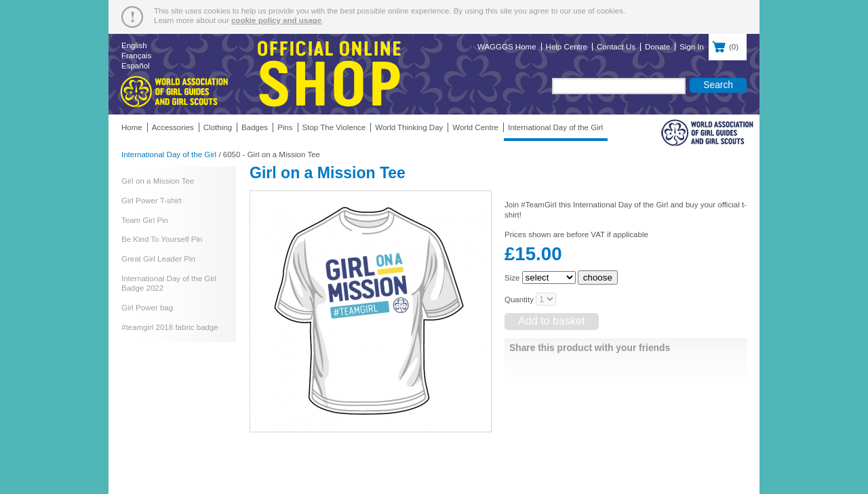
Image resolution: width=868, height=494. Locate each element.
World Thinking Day (409, 127)
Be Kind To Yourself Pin (162, 239)
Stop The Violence (334, 127)
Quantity (519, 300)
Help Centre (567, 47)
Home (132, 127)
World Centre (475, 127)
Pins (285, 127)
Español (136, 66)
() (728, 45)
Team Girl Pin (145, 220)
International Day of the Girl (555, 127)
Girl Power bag (147, 308)
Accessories (173, 127)
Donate (657, 47)
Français (136, 56)
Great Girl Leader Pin (158, 259)
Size (512, 278)
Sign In (692, 47)
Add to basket (552, 321)
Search (718, 85)
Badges (255, 127)
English (134, 45)
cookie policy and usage (276, 20)
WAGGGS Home (507, 47)
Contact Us (616, 47)
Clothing (218, 127)
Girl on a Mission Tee (158, 181)
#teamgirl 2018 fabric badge (170, 327)
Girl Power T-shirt (152, 201)
